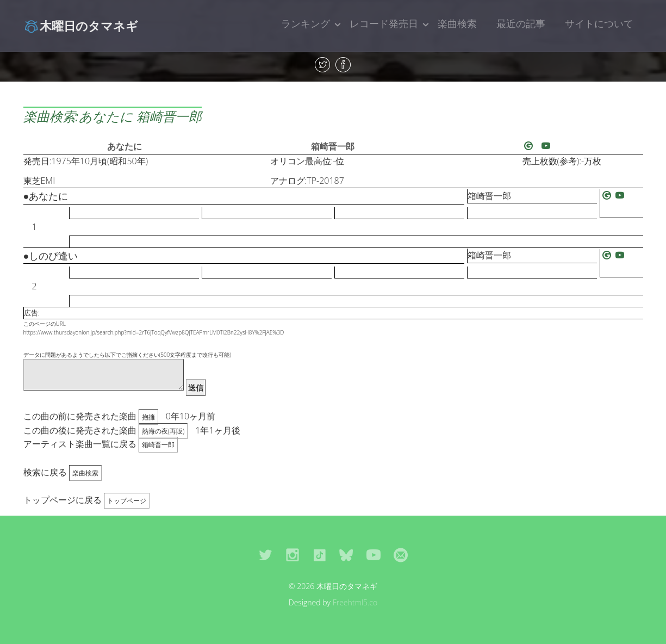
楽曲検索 (457, 23)
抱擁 (148, 417)
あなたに (125, 146)
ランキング (306, 23)
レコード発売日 (384, 23)
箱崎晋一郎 (333, 146)
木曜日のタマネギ (81, 26)
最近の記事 (521, 23)
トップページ (127, 501)
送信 (196, 388)
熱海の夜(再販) (163, 431)
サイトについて (599, 23)
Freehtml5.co (355, 602)
